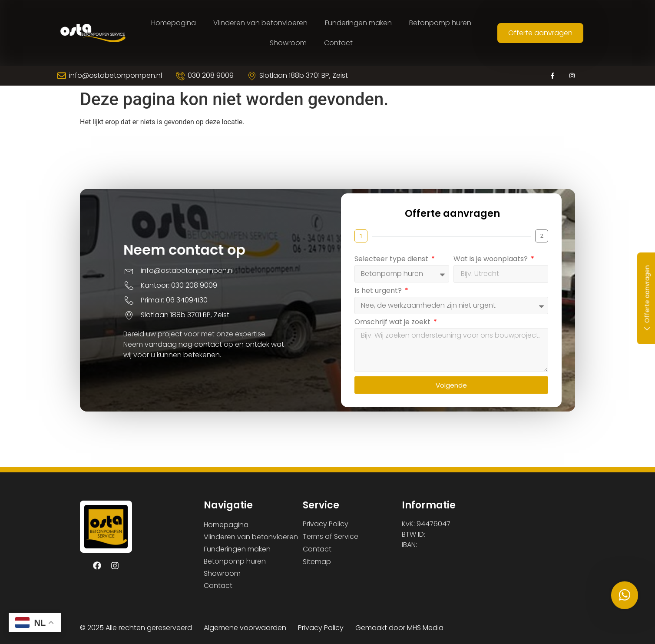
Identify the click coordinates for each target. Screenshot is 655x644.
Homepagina (174, 23)
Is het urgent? (391, 297)
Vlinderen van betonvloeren (260, 23)
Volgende (463, 390)
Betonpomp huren (440, 23)
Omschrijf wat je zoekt (405, 328)
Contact (338, 43)
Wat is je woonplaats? (504, 265)
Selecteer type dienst (404, 265)
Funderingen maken (358, 23)
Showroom (288, 43)
